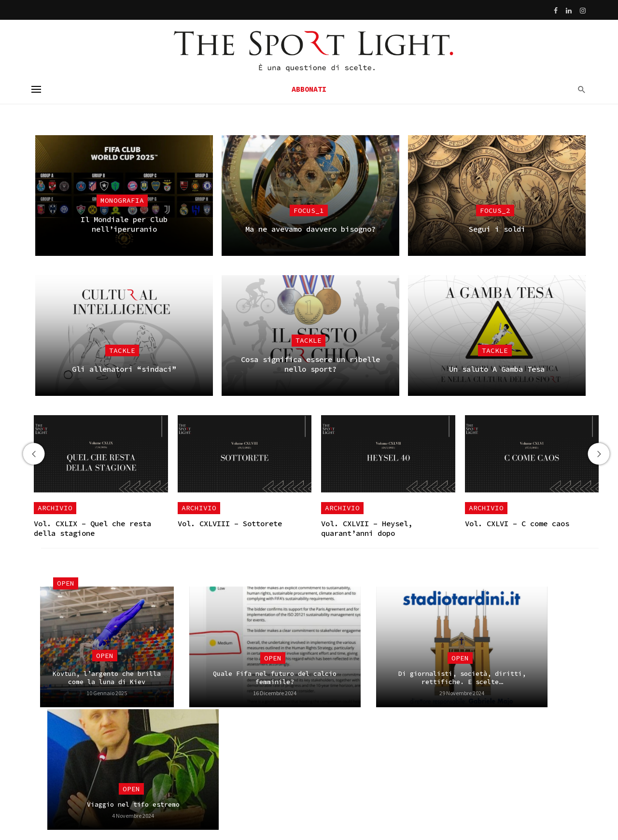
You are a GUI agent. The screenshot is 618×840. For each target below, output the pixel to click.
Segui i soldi (497, 229)
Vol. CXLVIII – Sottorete (230, 524)
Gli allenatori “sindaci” (124, 369)
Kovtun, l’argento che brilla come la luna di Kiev (107, 678)
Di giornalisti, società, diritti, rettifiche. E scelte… (462, 678)
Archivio (55, 508)
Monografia (122, 200)
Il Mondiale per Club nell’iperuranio (124, 224)
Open (66, 583)
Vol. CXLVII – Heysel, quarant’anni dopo (367, 528)
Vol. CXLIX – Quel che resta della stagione (92, 528)
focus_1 (309, 210)
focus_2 (495, 210)
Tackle (122, 350)
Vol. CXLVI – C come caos (517, 524)
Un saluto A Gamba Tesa (497, 369)
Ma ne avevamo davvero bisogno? (310, 229)
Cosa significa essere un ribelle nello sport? (310, 364)
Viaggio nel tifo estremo (133, 805)
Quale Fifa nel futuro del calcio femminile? (275, 678)
